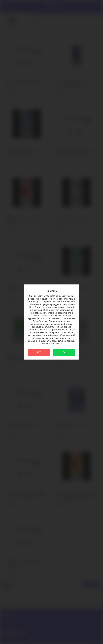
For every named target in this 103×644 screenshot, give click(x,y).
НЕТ (39, 352)
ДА (64, 352)
